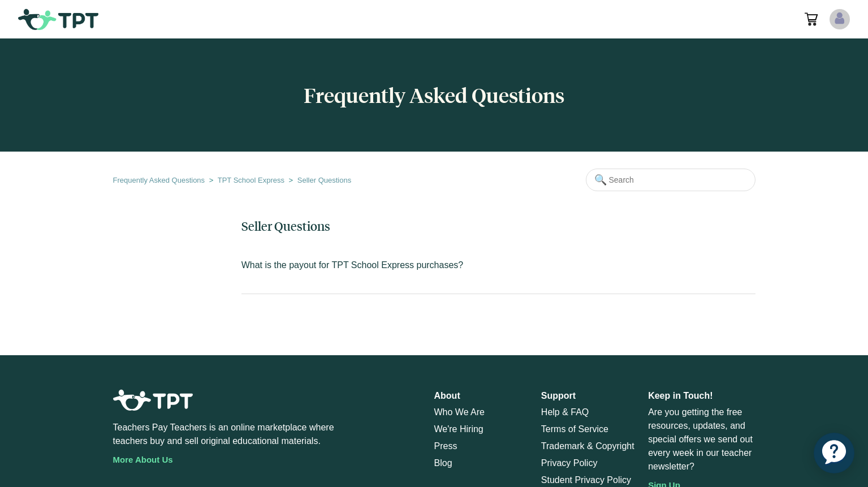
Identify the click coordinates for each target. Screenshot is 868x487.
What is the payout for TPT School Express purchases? (353, 265)
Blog (443, 463)
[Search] (671, 180)
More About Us (143, 460)
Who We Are (460, 412)
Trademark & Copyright (588, 446)
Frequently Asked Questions (159, 180)
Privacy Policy (569, 463)
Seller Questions (324, 180)
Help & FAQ (565, 412)
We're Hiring (459, 429)
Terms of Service (575, 429)
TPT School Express (251, 180)
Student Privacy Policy (586, 480)
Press (446, 446)
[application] (834, 453)
